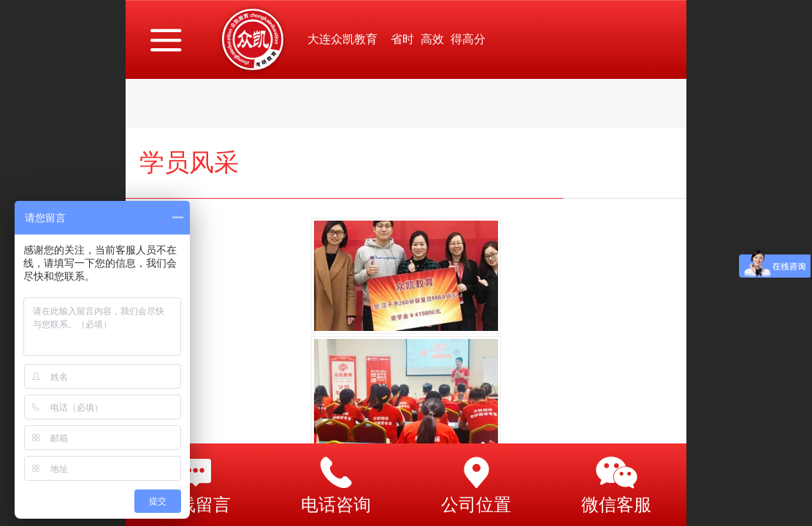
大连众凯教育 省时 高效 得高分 (397, 39)
